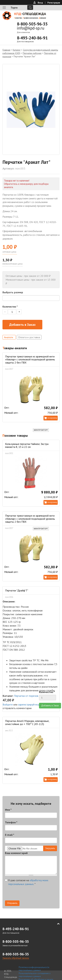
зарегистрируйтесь (29, 704)
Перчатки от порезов (26, 696)
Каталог (17, 50)
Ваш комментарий (16, 853)
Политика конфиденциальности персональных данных (34, 969)
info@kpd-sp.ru (31, 28)
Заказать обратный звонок (16, 958)
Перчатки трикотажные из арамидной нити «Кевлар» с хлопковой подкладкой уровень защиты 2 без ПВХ (30, 359)
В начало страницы (56, 924)
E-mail (10, 835)
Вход (40, 3)
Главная (6, 50)
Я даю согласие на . (27, 882)
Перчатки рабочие (32, 53)
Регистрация (54, 3)
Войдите (8, 704)
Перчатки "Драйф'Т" (17, 590)
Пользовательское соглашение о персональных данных (35, 975)
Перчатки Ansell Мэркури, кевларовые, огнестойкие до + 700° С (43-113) (27, 722)
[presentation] (30, 894)
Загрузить (50, 848)
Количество (10, 307)
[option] (31, 109)
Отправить (12, 903)
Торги (14, 8)
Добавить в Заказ (22, 325)
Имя (8, 810)
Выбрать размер (13, 292)
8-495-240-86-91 (32, 38)
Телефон (11, 822)
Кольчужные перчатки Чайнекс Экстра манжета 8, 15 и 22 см (27, 445)
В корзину (52, 418)
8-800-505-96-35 (32, 24)
